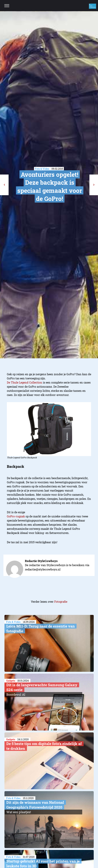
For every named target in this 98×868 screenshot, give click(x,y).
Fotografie (61, 602)
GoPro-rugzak (16, 516)
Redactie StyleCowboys (41, 561)
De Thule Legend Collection (25, 382)
